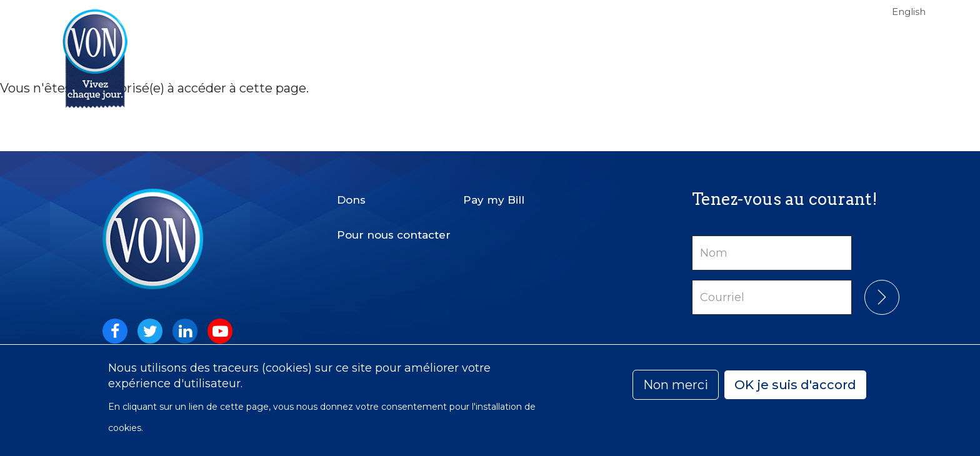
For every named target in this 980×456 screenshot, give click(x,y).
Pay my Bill (494, 200)
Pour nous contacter (394, 235)
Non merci (676, 385)
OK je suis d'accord (795, 385)
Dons (351, 200)
